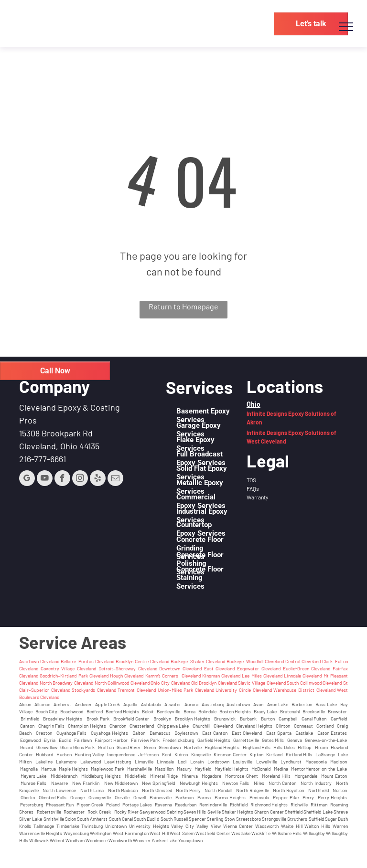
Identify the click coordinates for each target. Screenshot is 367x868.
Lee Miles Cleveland (262, 676)
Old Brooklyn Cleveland (214, 683)
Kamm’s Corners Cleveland (173, 676)
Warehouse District (294, 690)
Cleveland (271, 668)
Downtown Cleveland (180, 668)
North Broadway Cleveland (66, 683)
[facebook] (62, 479)
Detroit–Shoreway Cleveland (128, 668)
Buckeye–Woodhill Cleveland (255, 661)
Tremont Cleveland (137, 690)
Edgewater (249, 668)
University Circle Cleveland (243, 690)
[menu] (346, 27)
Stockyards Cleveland (94, 690)
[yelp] (98, 479)
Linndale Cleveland (303, 676)
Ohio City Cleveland (170, 683)
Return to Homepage (183, 306)
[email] (115, 479)
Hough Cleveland (127, 676)
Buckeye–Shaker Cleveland (198, 661)
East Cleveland (220, 668)
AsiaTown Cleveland (39, 661)
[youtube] (45, 479)
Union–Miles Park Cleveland (186, 690)
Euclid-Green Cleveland (307, 668)
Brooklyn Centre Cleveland (142, 661)
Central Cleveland (303, 661)
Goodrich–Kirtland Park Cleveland (74, 676)
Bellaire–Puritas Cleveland (87, 661)
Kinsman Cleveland (221, 676)
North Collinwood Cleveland (122, 683)
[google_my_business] (27, 479)
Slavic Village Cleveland (262, 683)
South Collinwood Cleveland (314, 683)
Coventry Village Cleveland (68, 668)
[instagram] (80, 479)
